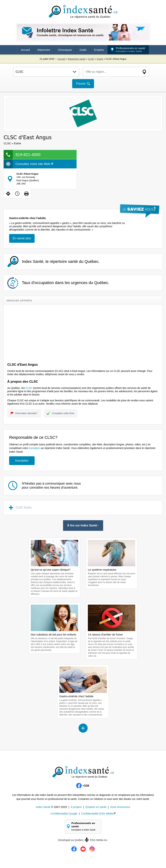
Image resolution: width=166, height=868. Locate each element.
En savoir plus (22, 238)
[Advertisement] (83, 332)
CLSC (91, 59)
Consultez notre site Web (34, 164)
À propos (76, 807)
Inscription (22, 461)
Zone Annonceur (120, 807)
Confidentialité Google (64, 813)
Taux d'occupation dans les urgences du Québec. (66, 283)
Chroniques (65, 50)
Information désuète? (26, 413)
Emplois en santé (96, 807)
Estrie (100, 59)
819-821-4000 (28, 155)
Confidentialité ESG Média (97, 813)
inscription (34, 448)
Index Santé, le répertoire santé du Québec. (61, 261)
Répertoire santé (77, 59)
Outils (83, 50)
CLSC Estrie (24, 508)
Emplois (99, 50)
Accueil (25, 50)
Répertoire (44, 50)
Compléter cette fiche (63, 413)
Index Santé (43, 807)
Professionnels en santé (130, 50)
